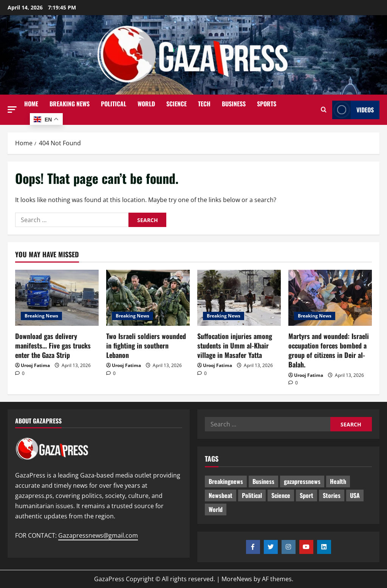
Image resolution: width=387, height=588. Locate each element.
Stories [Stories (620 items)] (332, 495)
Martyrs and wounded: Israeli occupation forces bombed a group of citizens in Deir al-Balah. (329, 350)
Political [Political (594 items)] (252, 495)
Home (31, 104)
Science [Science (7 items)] (281, 495)
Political (114, 104)
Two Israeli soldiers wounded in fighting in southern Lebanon (146, 345)
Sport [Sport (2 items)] (307, 495)
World (146, 104)
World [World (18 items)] (216, 509)
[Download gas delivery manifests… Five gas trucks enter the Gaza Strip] (57, 298)
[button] (12, 110)
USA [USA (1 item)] (355, 495)
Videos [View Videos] (353, 110)
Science (176, 104)
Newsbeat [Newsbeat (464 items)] (221, 495)
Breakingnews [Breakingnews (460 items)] (226, 481)
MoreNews (237, 579)
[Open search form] (324, 110)
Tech (204, 104)
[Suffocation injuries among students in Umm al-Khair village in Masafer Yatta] (239, 298)
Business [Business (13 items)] (263, 481)
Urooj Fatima (35, 365)
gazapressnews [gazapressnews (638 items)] (302, 481)
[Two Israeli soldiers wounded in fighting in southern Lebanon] (148, 298)
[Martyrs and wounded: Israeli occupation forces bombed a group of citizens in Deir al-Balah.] (330, 298)
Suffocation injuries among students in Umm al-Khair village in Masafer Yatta (235, 345)
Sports (267, 104)
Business (234, 104)
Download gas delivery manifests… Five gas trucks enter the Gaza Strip (53, 345)
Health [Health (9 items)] (338, 481)
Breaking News (70, 104)
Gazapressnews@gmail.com (98, 535)
